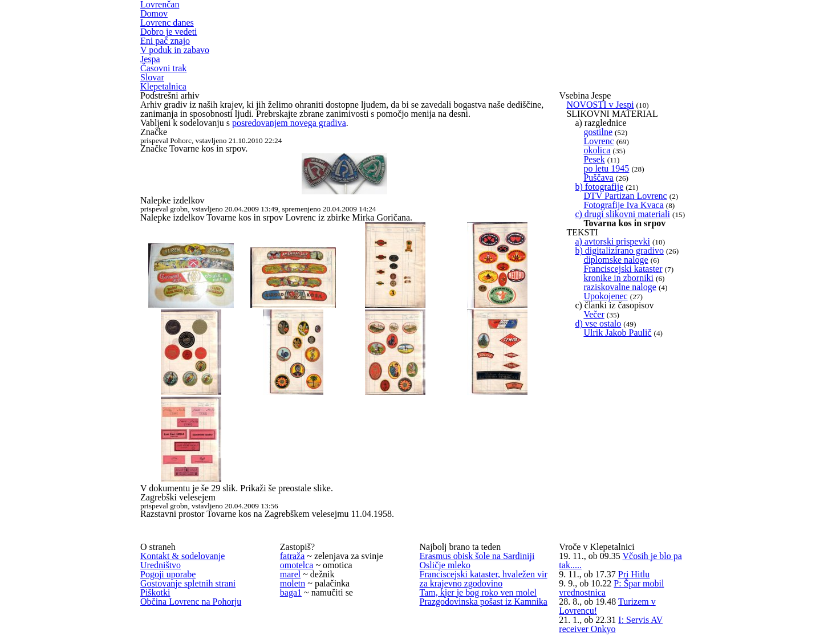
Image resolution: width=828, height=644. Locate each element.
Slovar (152, 77)
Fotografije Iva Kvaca (623, 205)
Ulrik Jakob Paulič (617, 333)
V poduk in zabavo (175, 50)
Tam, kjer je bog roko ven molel (478, 592)
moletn (293, 583)
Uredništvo (161, 565)
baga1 (291, 592)
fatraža (293, 556)
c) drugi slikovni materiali (622, 214)
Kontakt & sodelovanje (182, 556)
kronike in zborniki (618, 278)
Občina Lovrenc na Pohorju (191, 602)
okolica (597, 150)
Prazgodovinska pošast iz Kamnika (484, 602)
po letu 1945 (606, 168)
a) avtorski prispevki (612, 241)
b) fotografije (599, 187)
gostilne (598, 132)
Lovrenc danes (167, 23)
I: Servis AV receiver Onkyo (611, 624)
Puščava (598, 178)
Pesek (594, 159)
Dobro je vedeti (169, 32)
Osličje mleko (445, 565)
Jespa (150, 59)
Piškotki (155, 592)
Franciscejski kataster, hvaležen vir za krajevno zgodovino (484, 579)
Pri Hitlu (634, 574)
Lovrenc (598, 141)
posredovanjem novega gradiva (289, 123)
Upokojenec (605, 296)
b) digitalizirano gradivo (619, 250)
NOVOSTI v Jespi (600, 105)
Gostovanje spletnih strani (188, 583)
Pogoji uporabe (168, 574)
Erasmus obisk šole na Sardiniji (477, 556)
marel (290, 574)
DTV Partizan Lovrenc (625, 196)
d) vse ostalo (598, 323)
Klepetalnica (163, 86)
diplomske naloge (616, 260)
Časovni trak (163, 68)
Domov (154, 13)
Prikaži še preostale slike (285, 488)
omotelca (297, 565)
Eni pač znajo (165, 41)
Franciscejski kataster (623, 269)
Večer (594, 314)
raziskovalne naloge (620, 287)
